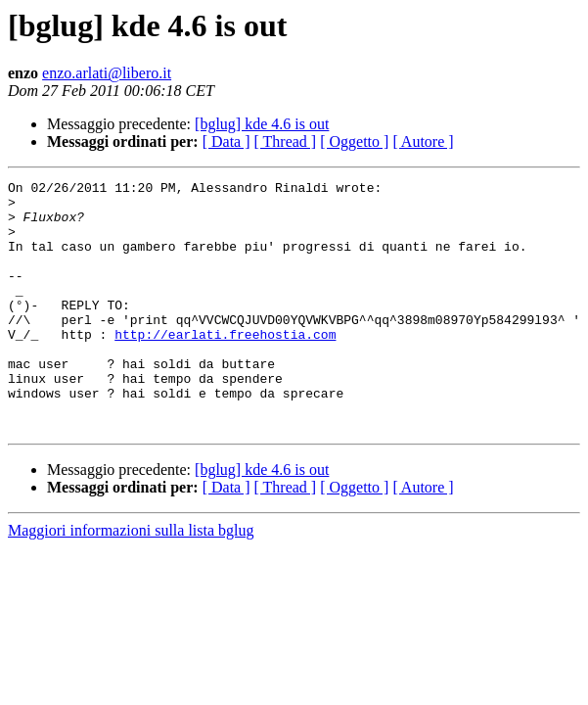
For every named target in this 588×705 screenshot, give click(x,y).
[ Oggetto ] (354, 141)
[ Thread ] (286, 141)
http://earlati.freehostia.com (225, 366)
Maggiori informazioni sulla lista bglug (131, 580)
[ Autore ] (423, 141)
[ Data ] (226, 141)
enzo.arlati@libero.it (107, 73)
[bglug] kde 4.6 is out (262, 124)
